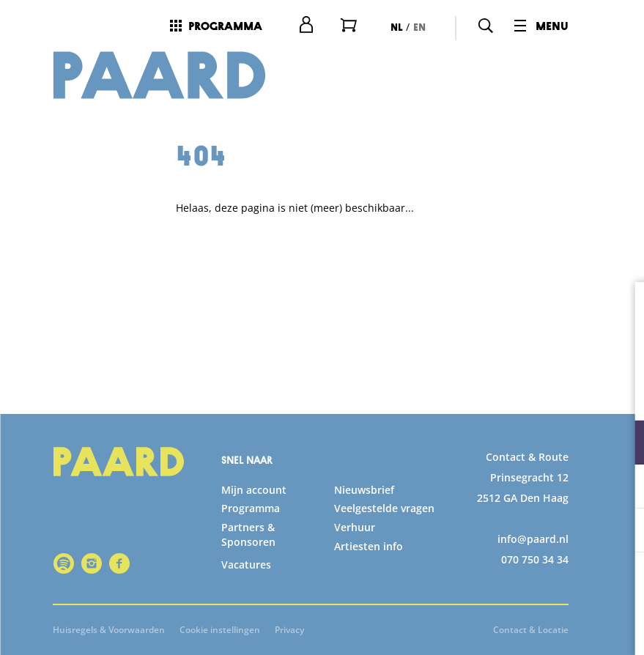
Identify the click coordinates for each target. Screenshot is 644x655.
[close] (621, 308)
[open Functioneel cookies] (621, 444)
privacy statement (461, 395)
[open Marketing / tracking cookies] (621, 532)
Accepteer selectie (519, 628)
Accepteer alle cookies (520, 585)
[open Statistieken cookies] (621, 488)
